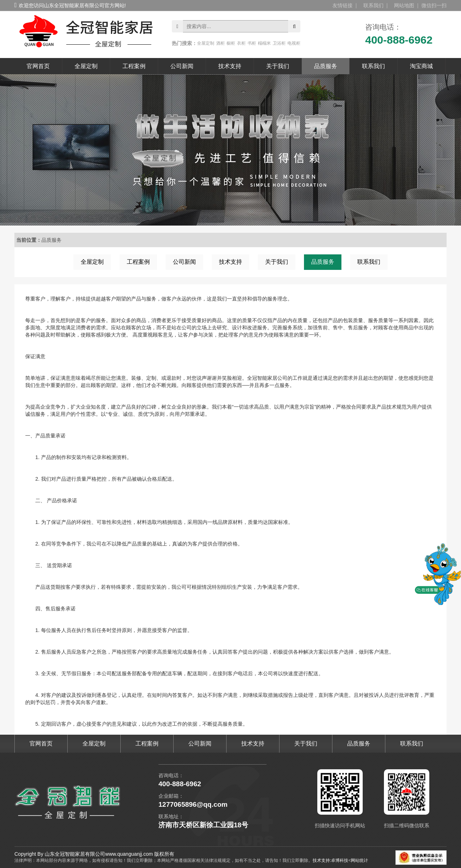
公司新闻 (182, 66)
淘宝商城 (421, 66)
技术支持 (230, 66)
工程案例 (134, 66)
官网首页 (38, 66)
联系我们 (373, 5)
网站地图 (404, 5)
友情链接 (343, 5)
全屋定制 (86, 66)
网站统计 (359, 860)
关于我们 (278, 66)
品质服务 (326, 66)
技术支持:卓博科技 (330, 860)
